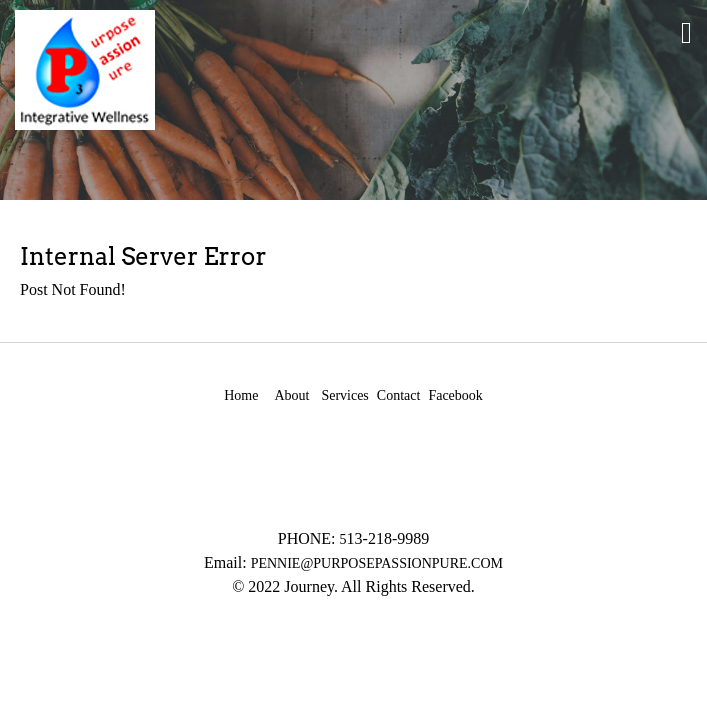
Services (344, 395)
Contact (399, 395)
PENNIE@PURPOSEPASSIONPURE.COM (377, 563)
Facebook (455, 395)
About (291, 395)
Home (241, 395)
